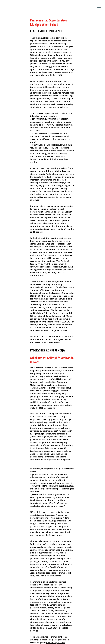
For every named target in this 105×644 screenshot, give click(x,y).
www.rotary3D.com (56, 643)
